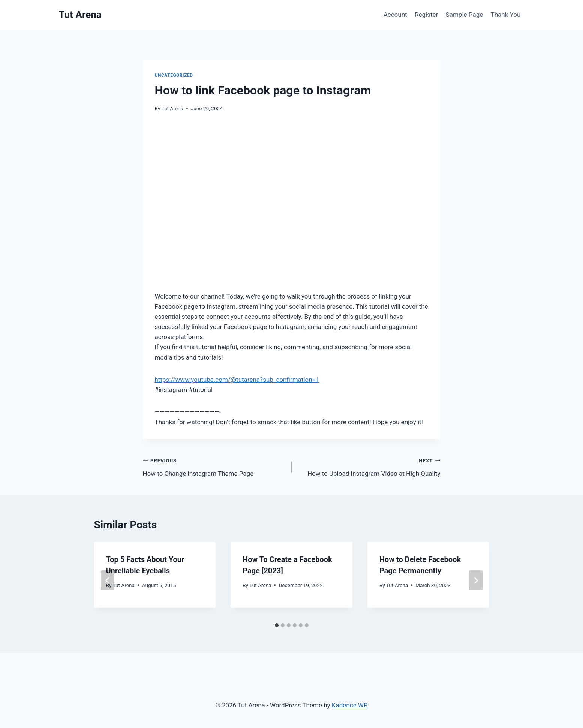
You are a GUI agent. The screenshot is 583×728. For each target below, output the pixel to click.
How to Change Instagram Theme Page (214, 466)
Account (395, 15)
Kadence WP (350, 705)
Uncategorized (174, 75)
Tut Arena (172, 108)
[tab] (277, 625)
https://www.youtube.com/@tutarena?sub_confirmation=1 (237, 380)
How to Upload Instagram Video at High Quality (369, 466)
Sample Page (465, 15)
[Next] (476, 580)
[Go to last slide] (108, 580)
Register (426, 15)
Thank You (506, 15)
